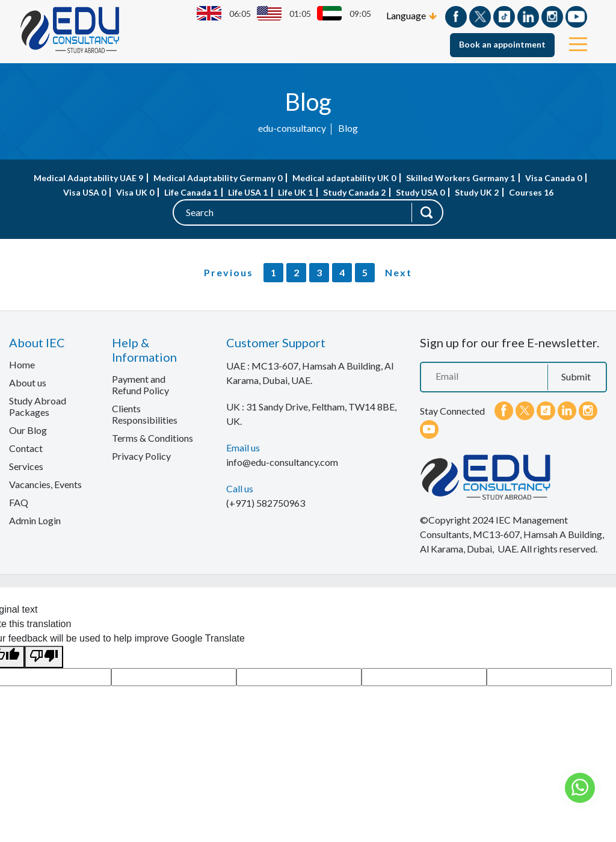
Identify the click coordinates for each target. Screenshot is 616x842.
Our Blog (28, 430)
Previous (229, 272)
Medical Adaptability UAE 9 (88, 178)
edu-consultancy (292, 128)
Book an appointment (502, 44)
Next (399, 272)
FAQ (19, 502)
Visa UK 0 (135, 192)
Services (26, 466)
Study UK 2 (477, 192)
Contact (26, 448)
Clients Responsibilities (145, 414)
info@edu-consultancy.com (282, 462)
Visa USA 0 (85, 192)
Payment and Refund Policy (140, 385)
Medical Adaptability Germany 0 (218, 178)
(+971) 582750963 (266, 503)
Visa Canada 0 (553, 178)
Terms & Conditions (152, 438)
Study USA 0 (420, 192)
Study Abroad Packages (38, 406)
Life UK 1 (295, 192)
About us (28, 382)
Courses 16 (531, 192)
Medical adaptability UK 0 (344, 178)
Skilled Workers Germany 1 (460, 178)
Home (22, 364)
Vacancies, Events (45, 484)
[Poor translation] (44, 657)
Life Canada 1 (191, 192)
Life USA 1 (248, 192)
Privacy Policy (141, 456)
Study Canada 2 (354, 192)
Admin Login (35, 520)
